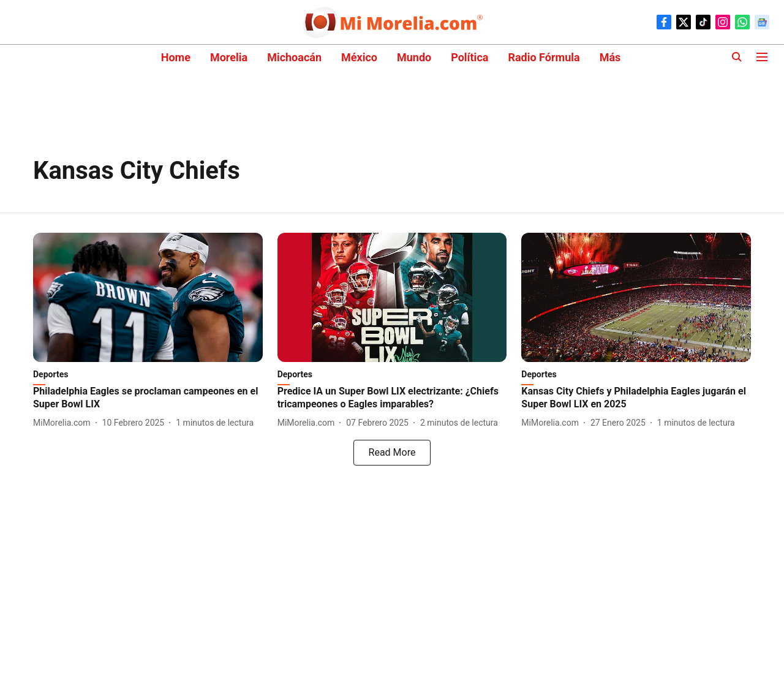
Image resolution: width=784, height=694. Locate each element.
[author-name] (64, 423)
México (359, 57)
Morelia (229, 57)
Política (469, 57)
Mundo (414, 57)
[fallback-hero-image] (148, 297)
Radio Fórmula (544, 57)
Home (176, 57)
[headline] (148, 398)
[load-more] (392, 453)
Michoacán (294, 57)
